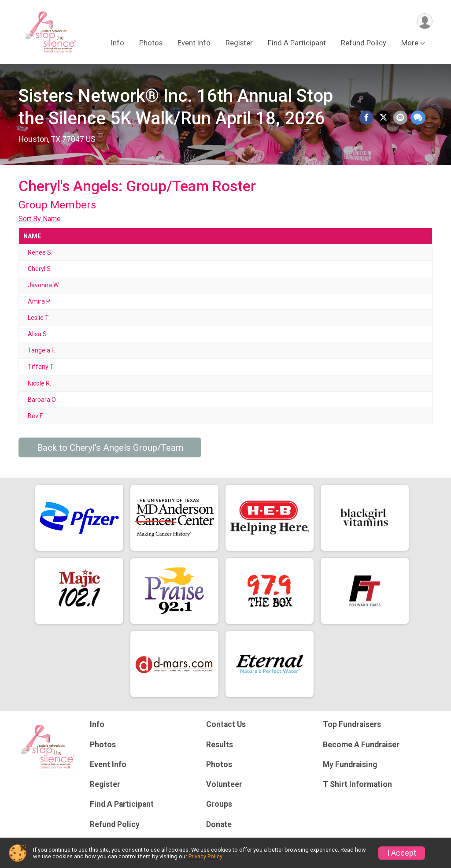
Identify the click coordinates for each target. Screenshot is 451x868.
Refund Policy (364, 43)
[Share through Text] (418, 118)
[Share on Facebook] (367, 118)
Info (118, 43)
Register (239, 43)
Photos (151, 43)
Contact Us (226, 724)
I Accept (402, 853)
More (410, 43)
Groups (219, 804)
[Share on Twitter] (384, 118)
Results (220, 745)
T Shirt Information (357, 784)
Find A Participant (297, 43)
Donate (219, 824)
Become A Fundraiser (361, 745)
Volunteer (224, 784)
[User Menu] (424, 21)
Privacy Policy (205, 856)
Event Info (194, 43)
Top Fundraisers (352, 724)
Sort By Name (40, 219)
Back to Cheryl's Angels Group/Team (110, 448)
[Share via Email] (401, 118)
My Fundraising (350, 764)
